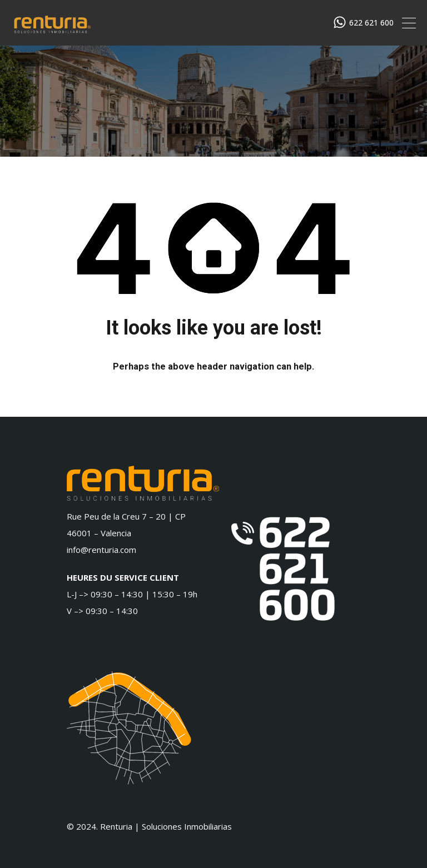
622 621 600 (371, 23)
